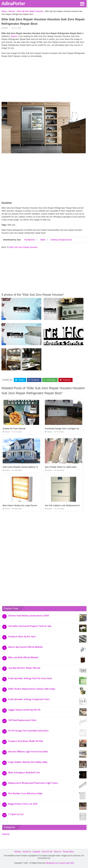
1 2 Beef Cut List (16, 814)
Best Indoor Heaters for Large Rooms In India (24, 505)
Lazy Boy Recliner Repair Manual (24, 668)
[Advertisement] (44, 80)
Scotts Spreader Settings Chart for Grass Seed (30, 678)
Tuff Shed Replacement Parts (22, 720)
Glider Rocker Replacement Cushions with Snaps (32, 689)
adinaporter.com (52, 863)
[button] (82, 4)
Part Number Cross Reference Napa (25, 793)
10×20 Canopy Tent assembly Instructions (28, 731)
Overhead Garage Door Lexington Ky (62, 429)
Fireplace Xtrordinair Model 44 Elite (26, 741)
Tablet (43, 240)
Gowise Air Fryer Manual (14, 429)
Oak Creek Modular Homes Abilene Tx (20, 467)
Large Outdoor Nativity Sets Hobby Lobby (28, 762)
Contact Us (27, 852)
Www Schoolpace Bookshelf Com (24, 773)
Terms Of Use (47, 852)
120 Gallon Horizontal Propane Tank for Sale (30, 626)
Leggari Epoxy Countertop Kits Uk (24, 710)
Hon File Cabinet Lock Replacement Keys (64, 505)
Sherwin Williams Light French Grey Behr (28, 752)
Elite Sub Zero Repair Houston (23, 247)
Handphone (29, 240)
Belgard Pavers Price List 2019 (23, 804)
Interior (5, 28)
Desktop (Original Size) (61, 240)
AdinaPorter (13, 3)
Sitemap (17, 852)
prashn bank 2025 (67, 863)
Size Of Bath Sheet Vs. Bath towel (61, 467)
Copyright (36, 852)
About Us (58, 852)
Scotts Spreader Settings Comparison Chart (29, 699)
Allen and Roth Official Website (23, 657)
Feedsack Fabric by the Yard (22, 637)
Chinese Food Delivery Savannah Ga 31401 (29, 616)
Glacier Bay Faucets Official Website (25, 647)
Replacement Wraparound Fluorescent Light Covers (33, 783)
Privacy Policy (68, 852)
